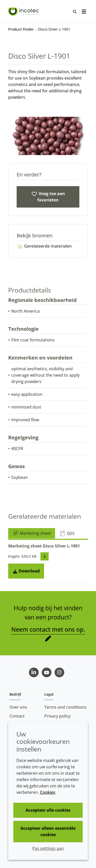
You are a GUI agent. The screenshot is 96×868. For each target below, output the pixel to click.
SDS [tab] (67, 533)
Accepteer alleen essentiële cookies (48, 831)
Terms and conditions (65, 707)
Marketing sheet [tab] (32, 533)
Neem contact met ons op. (48, 629)
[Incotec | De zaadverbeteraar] (24, 11)
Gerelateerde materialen (44, 246)
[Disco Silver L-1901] (48, 197)
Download (26, 571)
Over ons (18, 707)
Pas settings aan (48, 848)
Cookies (48, 792)
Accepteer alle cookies (48, 810)
